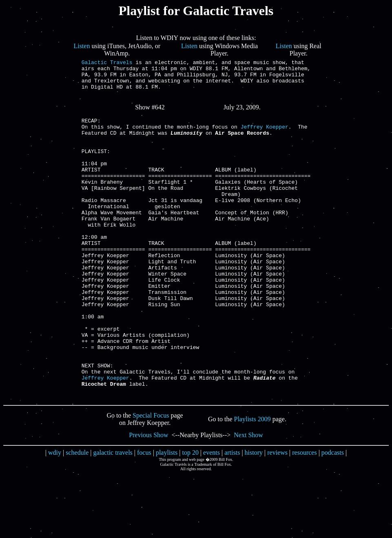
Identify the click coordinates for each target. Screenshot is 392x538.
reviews (277, 516)
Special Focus (151, 479)
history (254, 516)
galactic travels (113, 516)
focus (144, 516)
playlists (167, 516)
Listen (82, 46)
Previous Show (148, 499)
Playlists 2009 (252, 483)
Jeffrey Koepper (265, 138)
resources (304, 516)
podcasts (333, 516)
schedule (77, 516)
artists (232, 516)
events (212, 516)
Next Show (248, 499)
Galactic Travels (107, 63)
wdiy (55, 516)
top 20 (190, 516)
